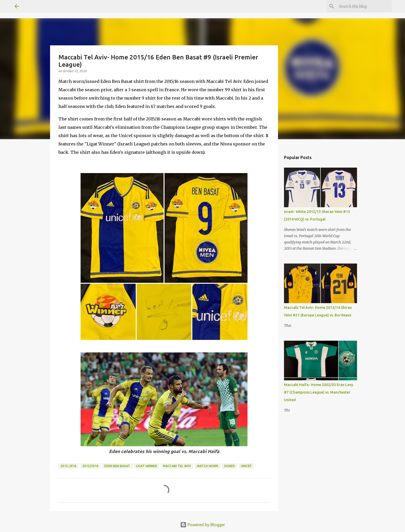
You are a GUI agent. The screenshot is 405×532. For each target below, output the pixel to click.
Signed (229, 466)
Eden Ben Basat (117, 466)
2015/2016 (90, 466)
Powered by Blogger (203, 525)
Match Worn (207, 466)
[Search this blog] (364, 6)
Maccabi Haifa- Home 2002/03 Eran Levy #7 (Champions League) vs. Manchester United (319, 392)
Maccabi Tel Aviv (177, 466)
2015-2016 (68, 466)
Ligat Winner (147, 466)
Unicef (246, 466)
